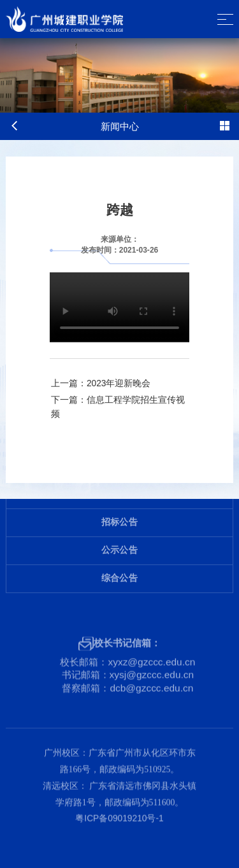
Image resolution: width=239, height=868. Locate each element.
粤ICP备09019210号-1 (119, 809)
